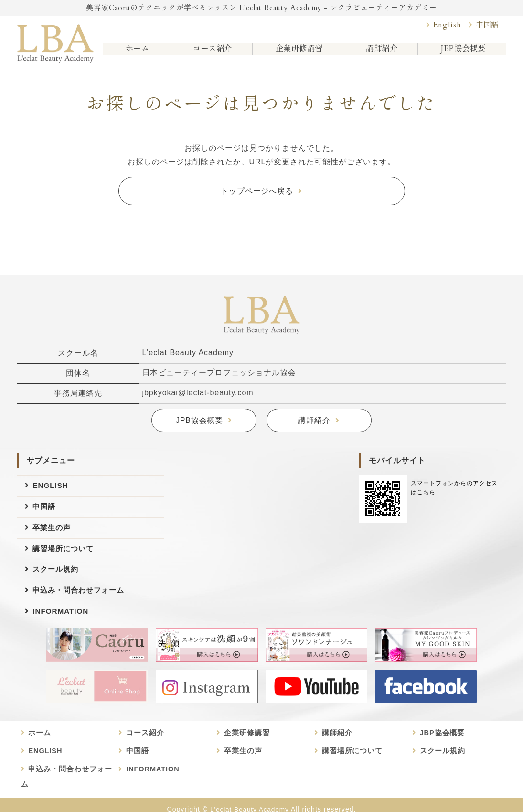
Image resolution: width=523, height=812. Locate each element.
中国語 (486, 26)
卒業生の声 (53, 530)
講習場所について (65, 552)
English (445, 26)
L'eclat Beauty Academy (249, 801)
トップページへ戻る (257, 191)
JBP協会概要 (462, 52)
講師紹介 (381, 52)
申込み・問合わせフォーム (81, 596)
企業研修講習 (297, 52)
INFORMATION (62, 618)
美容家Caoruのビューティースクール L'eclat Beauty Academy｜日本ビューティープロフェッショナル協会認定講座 (55, 42)
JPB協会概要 (200, 421)
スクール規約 (57, 574)
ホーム (136, 52)
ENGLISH (51, 486)
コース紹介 (210, 52)
